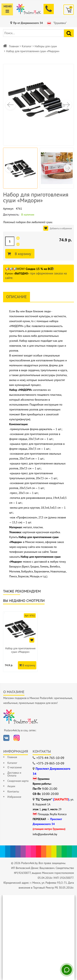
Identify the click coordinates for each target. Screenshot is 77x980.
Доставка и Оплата (14, 774)
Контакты (13, 791)
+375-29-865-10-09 (50, 763)
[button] (67, 105)
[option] (20, 642)
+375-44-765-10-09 (50, 758)
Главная (14, 46)
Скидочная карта (18, 781)
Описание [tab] (17, 297)
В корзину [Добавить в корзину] (22, 254)
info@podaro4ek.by (45, 834)
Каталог (27, 46)
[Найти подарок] (69, 33)
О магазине (15, 767)
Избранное (14, 797)
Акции (11, 786)
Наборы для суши (46, 46)
